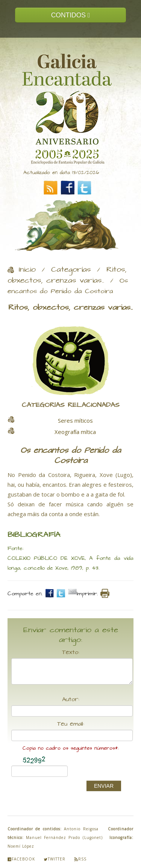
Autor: (71, 700)
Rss (80, 859)
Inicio (27, 270)
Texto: (71, 653)
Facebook (21, 859)
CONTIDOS (71, 15)
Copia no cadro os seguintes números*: (70, 748)
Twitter (55, 859)
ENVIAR (104, 786)
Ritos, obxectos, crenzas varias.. (67, 275)
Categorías (71, 270)
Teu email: (71, 724)
